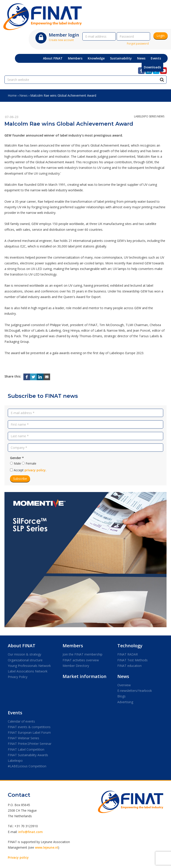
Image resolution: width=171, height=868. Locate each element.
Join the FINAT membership (82, 654)
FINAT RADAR (128, 654)
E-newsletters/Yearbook (135, 691)
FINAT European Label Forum (29, 732)
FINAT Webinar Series (23, 738)
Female (31, 463)
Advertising (125, 702)
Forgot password (138, 44)
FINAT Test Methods (132, 660)
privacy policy (35, 470)
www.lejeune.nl (47, 847)
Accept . (30, 470)
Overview (124, 685)
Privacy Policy (18, 677)
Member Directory (76, 666)
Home (12, 95)
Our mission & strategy (24, 654)
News (23, 95)
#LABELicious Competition (27, 766)
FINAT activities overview (81, 660)
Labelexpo (15, 761)
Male (17, 463)
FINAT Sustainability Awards (28, 755)
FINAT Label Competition (26, 749)
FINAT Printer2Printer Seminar (30, 744)
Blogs (121, 696)
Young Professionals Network (29, 666)
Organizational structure (25, 660)
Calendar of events (21, 721)
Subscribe (20, 479)
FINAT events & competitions (29, 727)
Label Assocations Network (28, 671)
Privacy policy (18, 857)
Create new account (61, 40)
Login (161, 36)
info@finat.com (31, 832)
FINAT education (129, 666)
